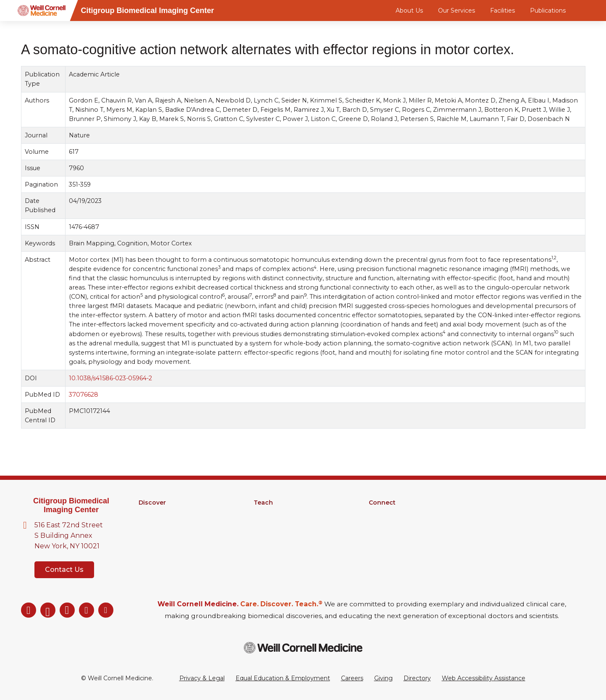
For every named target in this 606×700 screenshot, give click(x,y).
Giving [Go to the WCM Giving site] (383, 678)
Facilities (502, 11)
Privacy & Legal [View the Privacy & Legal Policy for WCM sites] (202, 678)
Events (379, 535)
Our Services (456, 11)
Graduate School (278, 513)
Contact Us (64, 570)
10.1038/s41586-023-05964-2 (110, 378)
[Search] (587, 11)
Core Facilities (159, 524)
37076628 (83, 395)
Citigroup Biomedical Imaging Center (71, 505)
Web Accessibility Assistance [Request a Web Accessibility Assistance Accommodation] (484, 678)
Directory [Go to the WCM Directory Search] (417, 678)
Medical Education (281, 535)
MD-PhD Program (281, 524)
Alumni (379, 513)
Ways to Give (388, 546)
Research (152, 513)
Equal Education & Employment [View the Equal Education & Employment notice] (283, 678)
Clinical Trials (156, 535)
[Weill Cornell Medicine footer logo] (303, 648)
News (377, 524)
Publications (548, 11)
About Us (409, 11)
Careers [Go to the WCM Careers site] (352, 678)
